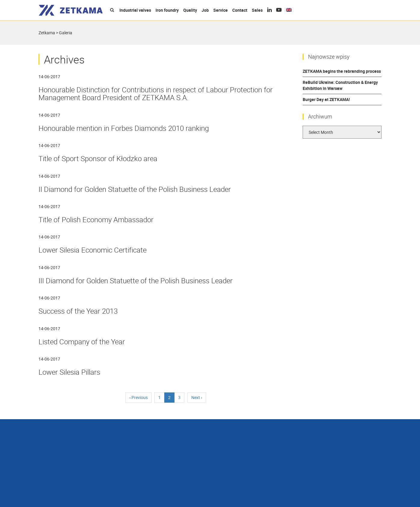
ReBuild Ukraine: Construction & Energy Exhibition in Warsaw (340, 85)
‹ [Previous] (139, 397)
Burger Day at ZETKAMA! (326, 99)
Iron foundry (167, 10)
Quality (190, 10)
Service (221, 10)
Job (205, 10)
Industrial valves (135, 10)
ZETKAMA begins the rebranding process (342, 71)
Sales (257, 10)
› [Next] (197, 397)
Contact (240, 10)
